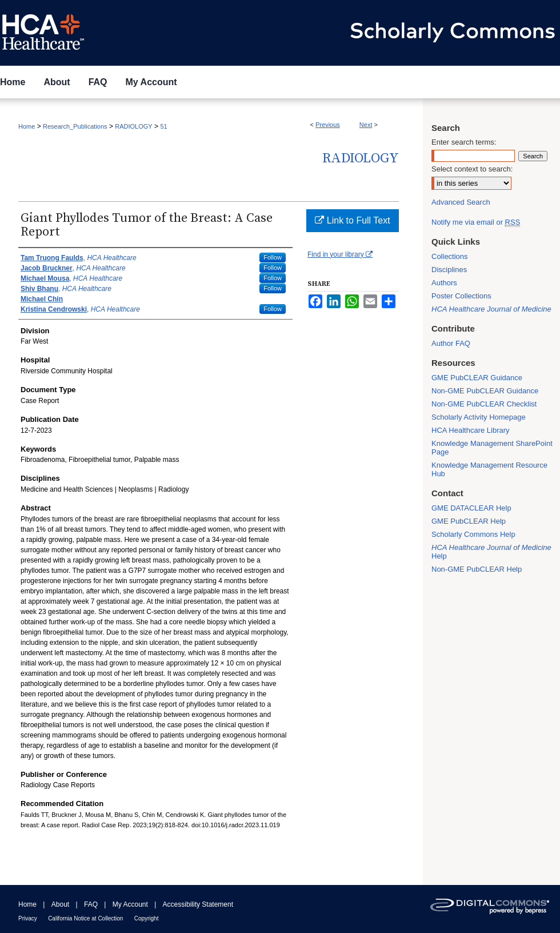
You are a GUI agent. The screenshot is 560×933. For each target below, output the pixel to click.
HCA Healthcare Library (471, 430)
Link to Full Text (352, 220)
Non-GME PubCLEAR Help (477, 569)
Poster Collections (461, 296)
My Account (130, 904)
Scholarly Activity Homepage (479, 417)
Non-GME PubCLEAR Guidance (485, 391)
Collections (450, 256)
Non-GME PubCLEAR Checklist (484, 404)
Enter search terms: (464, 142)
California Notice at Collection (85, 918)
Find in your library (340, 254)
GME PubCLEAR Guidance (477, 378)
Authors (444, 283)
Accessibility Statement (198, 904)
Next (366, 125)
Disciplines (449, 270)
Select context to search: (472, 169)
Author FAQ (451, 343)
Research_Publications (75, 126)
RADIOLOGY (133, 126)
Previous (328, 125)
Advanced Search (461, 202)
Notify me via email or (476, 222)
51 (163, 126)
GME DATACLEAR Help (471, 508)
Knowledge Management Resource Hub (489, 469)
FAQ (91, 904)
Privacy (28, 918)
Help (491, 552)
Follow (273, 257)
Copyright (147, 918)
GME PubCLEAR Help (469, 521)
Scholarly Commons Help (473, 534)
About (60, 904)
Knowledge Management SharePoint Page (492, 448)
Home (27, 126)
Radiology (361, 158)
